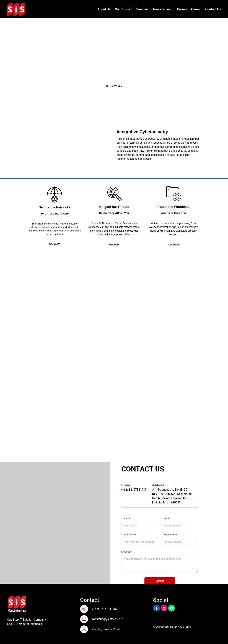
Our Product (123, 9)
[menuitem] (102, 9)
